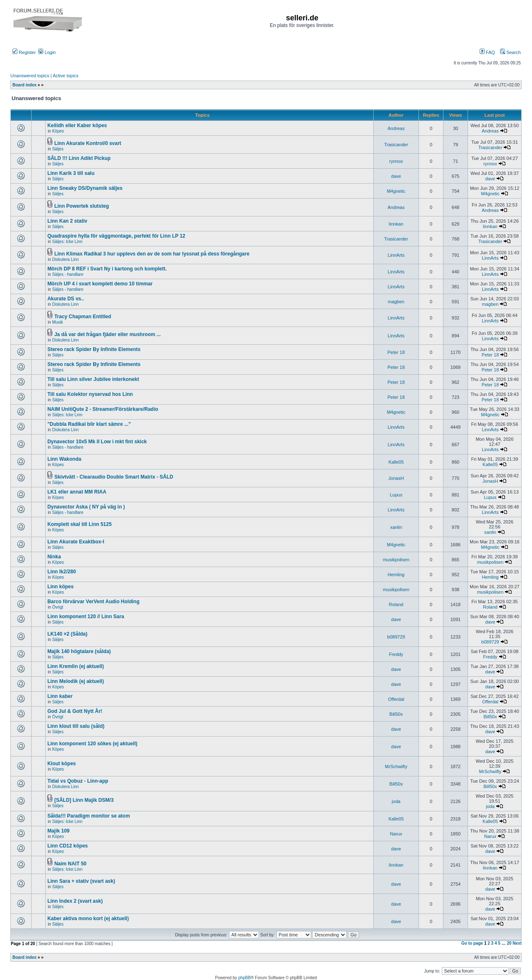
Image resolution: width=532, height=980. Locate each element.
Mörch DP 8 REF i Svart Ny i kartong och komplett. (107, 269)
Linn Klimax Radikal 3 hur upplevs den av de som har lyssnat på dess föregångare (152, 254)
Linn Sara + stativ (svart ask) (81, 881)
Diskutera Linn (65, 259)
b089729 (396, 637)
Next (517, 943)
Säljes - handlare (68, 274)
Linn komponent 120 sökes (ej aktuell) (92, 744)
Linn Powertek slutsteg (82, 206)
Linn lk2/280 (62, 572)
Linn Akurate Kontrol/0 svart (88, 143)
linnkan (396, 224)
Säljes (58, 149)
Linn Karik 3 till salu (71, 173)
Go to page (472, 943)
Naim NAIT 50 (70, 864)
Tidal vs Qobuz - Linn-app (78, 781)
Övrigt (58, 607)
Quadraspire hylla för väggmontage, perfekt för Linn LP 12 (116, 236)
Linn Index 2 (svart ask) (75, 901)
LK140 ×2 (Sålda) (67, 634)
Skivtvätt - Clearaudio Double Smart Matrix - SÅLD (114, 477)
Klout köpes (62, 764)
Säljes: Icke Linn (67, 242)
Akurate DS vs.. (66, 299)
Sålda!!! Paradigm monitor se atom (89, 816)
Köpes (58, 131)
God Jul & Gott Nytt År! (75, 711)
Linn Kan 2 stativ (67, 221)
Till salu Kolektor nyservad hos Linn (90, 394)
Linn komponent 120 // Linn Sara (86, 616)
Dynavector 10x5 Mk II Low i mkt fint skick (97, 442)
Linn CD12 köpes (68, 846)
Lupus (396, 495)
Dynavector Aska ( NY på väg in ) (86, 507)
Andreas (396, 128)
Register (24, 52)
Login (47, 52)
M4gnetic (396, 191)
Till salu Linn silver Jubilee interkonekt (93, 379)
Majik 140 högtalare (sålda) (79, 651)
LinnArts (396, 255)
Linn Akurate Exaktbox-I (76, 542)
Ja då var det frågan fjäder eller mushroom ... (108, 334)
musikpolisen (396, 560)
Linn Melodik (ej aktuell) (76, 681)
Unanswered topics (30, 76)
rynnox (396, 161)
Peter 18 (396, 352)
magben (396, 302)
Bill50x (396, 714)
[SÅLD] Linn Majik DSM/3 (84, 800)
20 (509, 943)
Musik (57, 322)
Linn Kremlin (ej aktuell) (76, 666)
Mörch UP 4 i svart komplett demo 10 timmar (100, 284)
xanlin (396, 527)
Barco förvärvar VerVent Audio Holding (94, 602)
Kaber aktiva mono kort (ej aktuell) (88, 919)
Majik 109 (58, 831)
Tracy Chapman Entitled (83, 317)
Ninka (54, 557)
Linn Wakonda (64, 459)
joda (396, 801)
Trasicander (396, 145)
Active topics (66, 76)
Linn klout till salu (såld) (76, 726)
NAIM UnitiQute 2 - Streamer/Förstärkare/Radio (103, 409)
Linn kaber (60, 696)
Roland (396, 604)
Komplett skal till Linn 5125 (80, 524)
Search (510, 52)
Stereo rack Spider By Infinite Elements (94, 349)
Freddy (396, 654)
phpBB (244, 978)
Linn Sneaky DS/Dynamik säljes (85, 188)
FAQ (487, 52)
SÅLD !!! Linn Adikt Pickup (79, 158)
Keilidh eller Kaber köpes (77, 125)
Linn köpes (60, 587)
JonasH (396, 478)
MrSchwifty (396, 766)
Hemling (396, 575)
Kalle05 (396, 462)
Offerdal (396, 699)
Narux (396, 834)
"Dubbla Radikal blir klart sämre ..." (89, 424)
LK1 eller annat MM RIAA (77, 492)
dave (396, 176)
